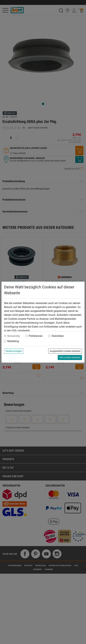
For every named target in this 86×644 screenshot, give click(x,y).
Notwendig (13, 336)
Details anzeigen (14, 351)
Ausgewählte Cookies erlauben (65, 351)
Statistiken (58, 336)
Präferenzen (36, 336)
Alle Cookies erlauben (70, 357)
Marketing (13, 341)
